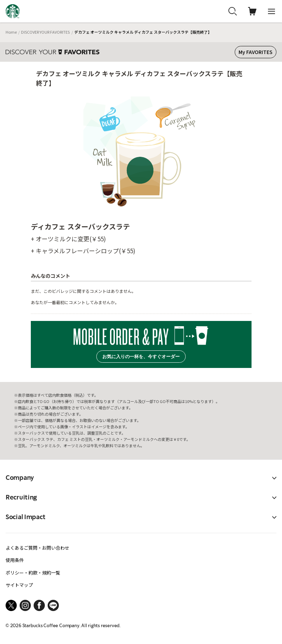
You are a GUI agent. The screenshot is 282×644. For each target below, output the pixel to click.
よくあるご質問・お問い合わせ (37, 548)
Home (11, 32)
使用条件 (15, 560)
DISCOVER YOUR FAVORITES (45, 32)
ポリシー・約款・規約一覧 (33, 573)
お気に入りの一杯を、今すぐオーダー (141, 357)
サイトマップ (19, 585)
